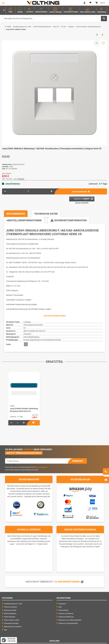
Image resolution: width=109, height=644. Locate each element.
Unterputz (27, 334)
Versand (21, 179)
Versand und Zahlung (66, 614)
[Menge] (28, 191)
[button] (84, 3)
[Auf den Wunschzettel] (103, 43)
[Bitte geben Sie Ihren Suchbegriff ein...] (52, 19)
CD (25, 328)
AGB (60, 607)
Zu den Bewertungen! (67, 582)
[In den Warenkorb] (4, 39)
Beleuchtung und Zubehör (13, 627)
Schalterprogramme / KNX (13, 604)
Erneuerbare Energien (11, 623)
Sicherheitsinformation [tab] (69, 220)
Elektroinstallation (10, 614)
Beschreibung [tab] (16, 214)
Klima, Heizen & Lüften (12, 620)
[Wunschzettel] (90, 3)
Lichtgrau (27, 322)
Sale (5, 630)
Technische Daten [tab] (46, 214)
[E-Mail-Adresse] (37, 461)
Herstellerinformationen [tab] (24, 220)
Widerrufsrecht (63, 610)
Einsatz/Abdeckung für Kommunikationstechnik (42, 340)
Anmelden (77, 461)
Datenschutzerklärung (41, 467)
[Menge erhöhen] (51, 191)
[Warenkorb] (100, 3)
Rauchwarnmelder (10, 610)
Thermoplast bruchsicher (33, 325)
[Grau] (26, 344)
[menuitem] (11, 10)
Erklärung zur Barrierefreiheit (68, 623)
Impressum (62, 604)
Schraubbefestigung (31, 337)
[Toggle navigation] (3, 3)
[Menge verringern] (5, 191)
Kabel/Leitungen (10, 617)
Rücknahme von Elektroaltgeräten (70, 620)
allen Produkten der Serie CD (34, 331)
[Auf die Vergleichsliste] (97, 43)
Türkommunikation (11, 607)
